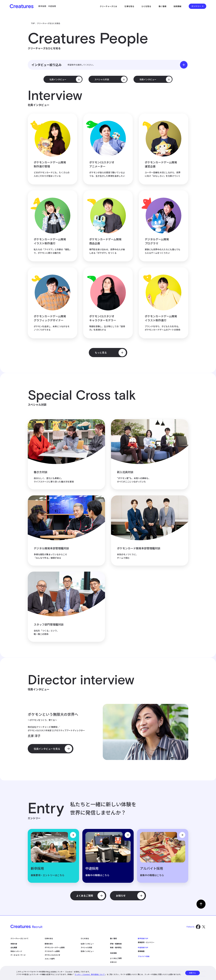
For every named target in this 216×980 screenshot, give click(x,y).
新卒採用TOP (143, 938)
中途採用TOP (143, 947)
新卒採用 (42, 6)
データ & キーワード (18, 955)
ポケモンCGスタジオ (52, 955)
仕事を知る (129, 6)
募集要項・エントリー (146, 942)
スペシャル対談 (86, 947)
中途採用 (52, 6)
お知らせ (113, 962)
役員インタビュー (87, 951)
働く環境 (162, 6)
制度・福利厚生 (116, 947)
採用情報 (177, 6)
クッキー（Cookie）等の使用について (90, 974)
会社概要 (14, 947)
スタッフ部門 (50, 959)
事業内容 (14, 944)
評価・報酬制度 (116, 944)
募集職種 (141, 951)
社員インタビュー (87, 944)
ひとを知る (146, 6)
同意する (192, 973)
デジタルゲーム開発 (52, 951)
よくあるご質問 (116, 958)
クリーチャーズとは (108, 6)
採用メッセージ (16, 951)
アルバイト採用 (144, 956)
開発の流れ (49, 944)
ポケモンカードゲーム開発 (55, 947)
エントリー (196, 6)
